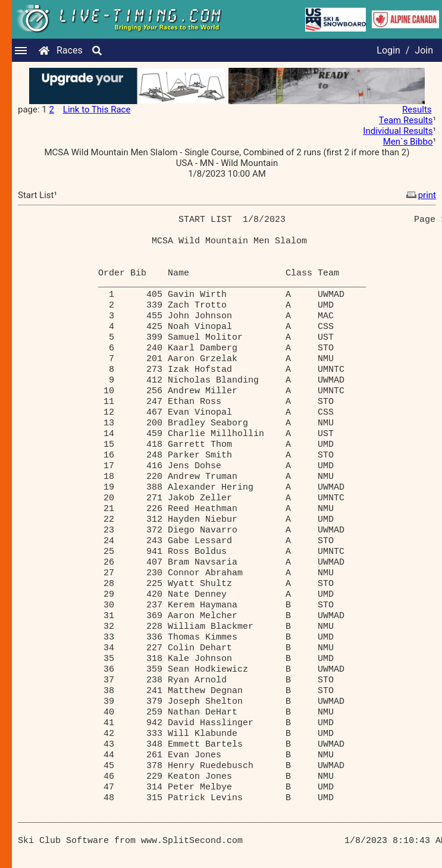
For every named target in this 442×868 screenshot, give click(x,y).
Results (417, 109)
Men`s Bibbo (408, 142)
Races (70, 50)
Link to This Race (97, 109)
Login (388, 50)
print (420, 195)
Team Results (406, 120)
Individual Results (398, 131)
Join (424, 50)
